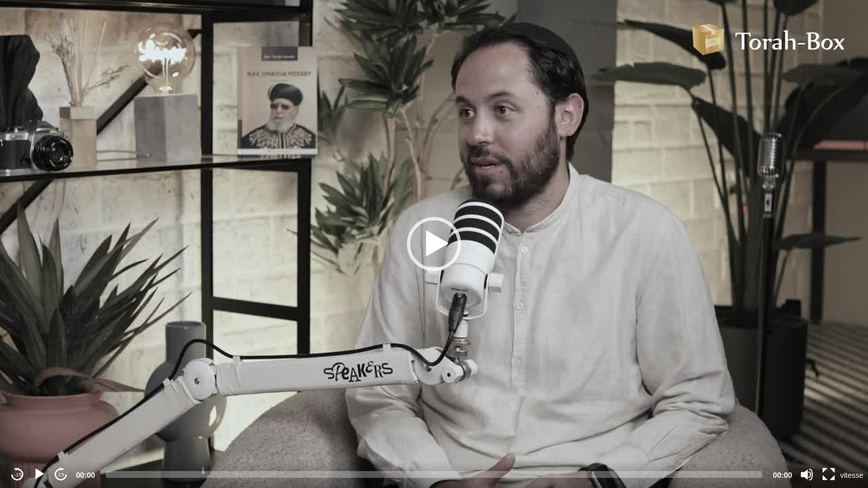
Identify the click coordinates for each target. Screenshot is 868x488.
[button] (434, 244)
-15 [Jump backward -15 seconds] (18, 475)
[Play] (39, 474)
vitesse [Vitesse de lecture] (852, 475)
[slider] (434, 474)
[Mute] (807, 474)
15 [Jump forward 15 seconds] (61, 475)
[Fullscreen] (829, 474)
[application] (434, 244)
